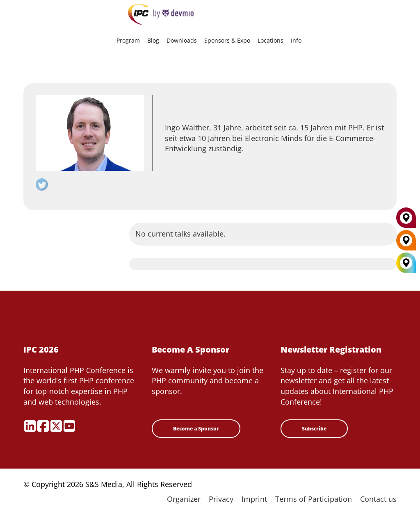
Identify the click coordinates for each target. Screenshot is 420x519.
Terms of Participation (314, 499)
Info (296, 40)
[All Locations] (406, 263)
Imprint (254, 499)
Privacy (221, 499)
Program (128, 40)
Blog (153, 40)
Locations (270, 40)
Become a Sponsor (196, 429)
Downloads (182, 40)
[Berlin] (406, 244)
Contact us (378, 499)
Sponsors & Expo (227, 40)
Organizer (184, 499)
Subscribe (314, 429)
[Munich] (406, 221)
